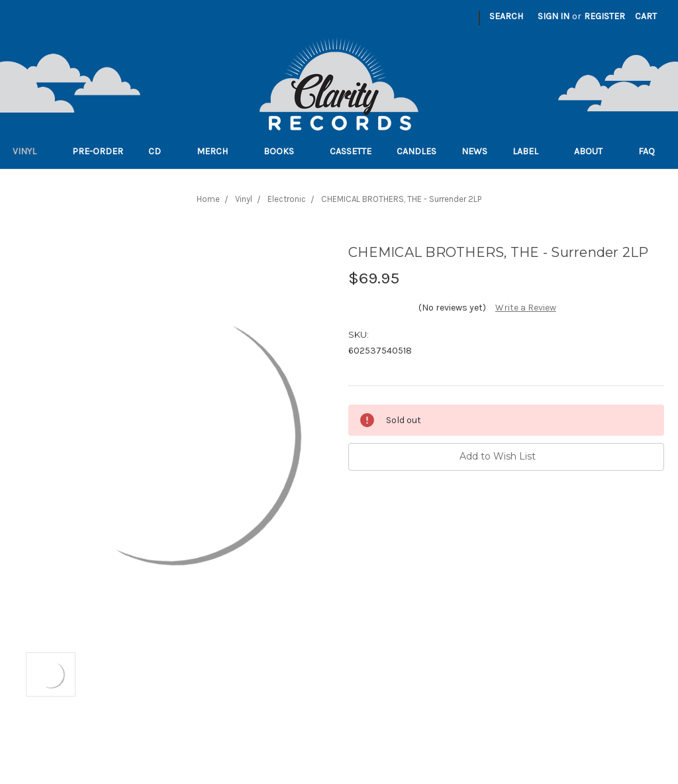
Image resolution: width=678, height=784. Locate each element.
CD (160, 151)
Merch (218, 151)
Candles (416, 151)
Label (531, 151)
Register (605, 16)
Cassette (351, 151)
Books (284, 151)
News (474, 151)
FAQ (652, 151)
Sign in (554, 16)
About (594, 151)
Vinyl (30, 151)
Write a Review (526, 308)
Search (506, 16)
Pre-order (98, 151)
